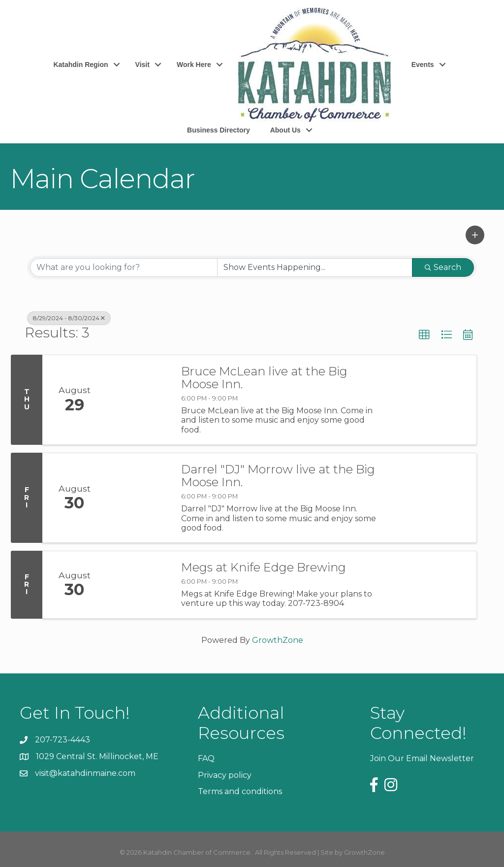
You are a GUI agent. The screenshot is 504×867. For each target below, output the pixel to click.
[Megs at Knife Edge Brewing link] (139, 585)
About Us (285, 130)
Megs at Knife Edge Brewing (264, 567)
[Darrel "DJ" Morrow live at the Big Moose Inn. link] (139, 498)
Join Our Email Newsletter (422, 758)
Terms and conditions (240, 791)
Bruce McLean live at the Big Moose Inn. (264, 378)
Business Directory (219, 130)
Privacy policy (225, 775)
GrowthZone (278, 640)
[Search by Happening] (315, 267)
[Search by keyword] (124, 267)
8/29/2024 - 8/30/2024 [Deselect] (69, 318)
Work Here (194, 65)
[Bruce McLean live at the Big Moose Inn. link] (139, 400)
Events (423, 65)
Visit (142, 65)
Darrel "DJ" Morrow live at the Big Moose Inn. (278, 476)
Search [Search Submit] (443, 267)
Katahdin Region (80, 65)
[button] (475, 235)
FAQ (206, 758)
